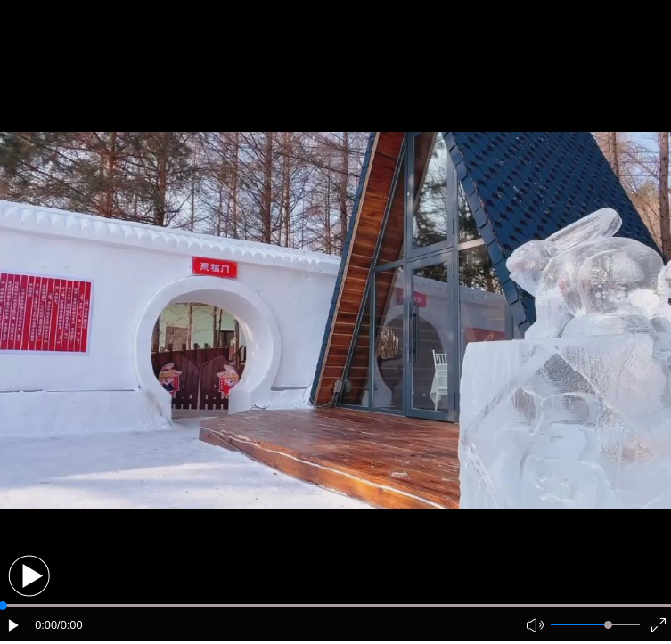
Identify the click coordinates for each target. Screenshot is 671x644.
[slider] (608, 625)
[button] (29, 576)
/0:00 (70, 625)
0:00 (46, 625)
